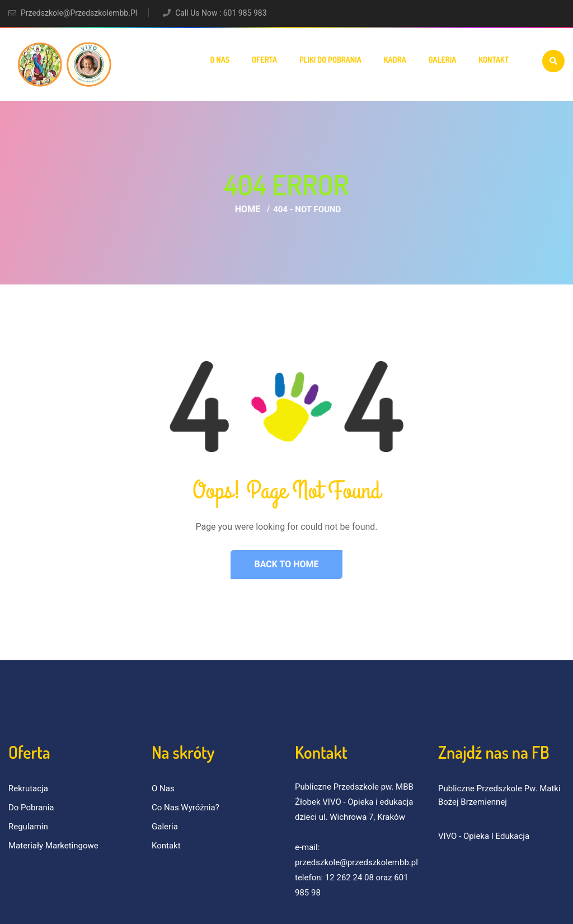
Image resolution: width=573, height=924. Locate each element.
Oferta (264, 60)
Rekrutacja (28, 788)
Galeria (443, 60)
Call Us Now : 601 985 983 (221, 13)
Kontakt (494, 60)
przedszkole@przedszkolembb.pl (79, 13)
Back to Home (286, 564)
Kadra (395, 60)
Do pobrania (31, 808)
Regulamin (28, 827)
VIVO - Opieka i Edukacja (484, 836)
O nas (220, 60)
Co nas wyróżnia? (185, 808)
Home (248, 209)
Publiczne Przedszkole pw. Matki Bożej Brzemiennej (499, 795)
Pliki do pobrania (330, 60)
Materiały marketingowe (53, 846)
